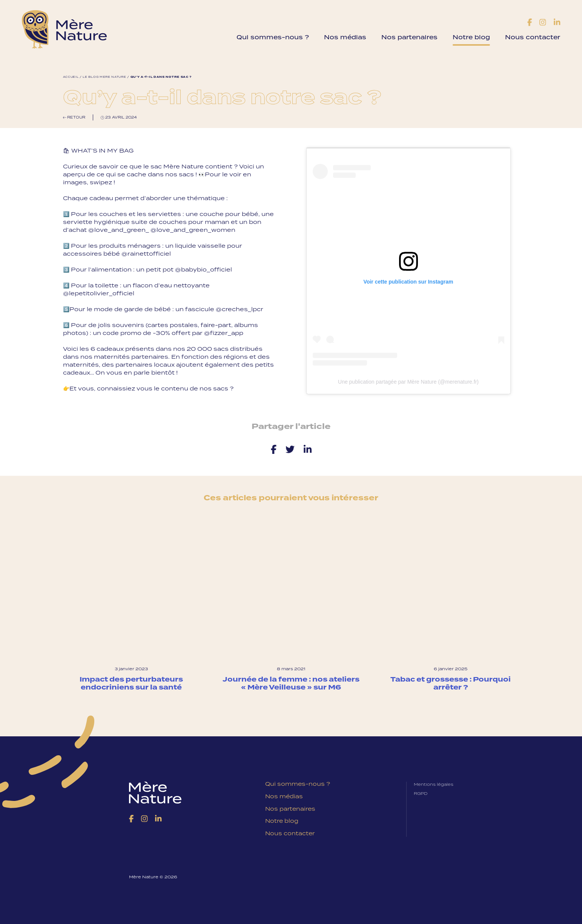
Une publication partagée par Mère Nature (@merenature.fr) (408, 381)
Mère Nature (67, 29)
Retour (74, 117)
